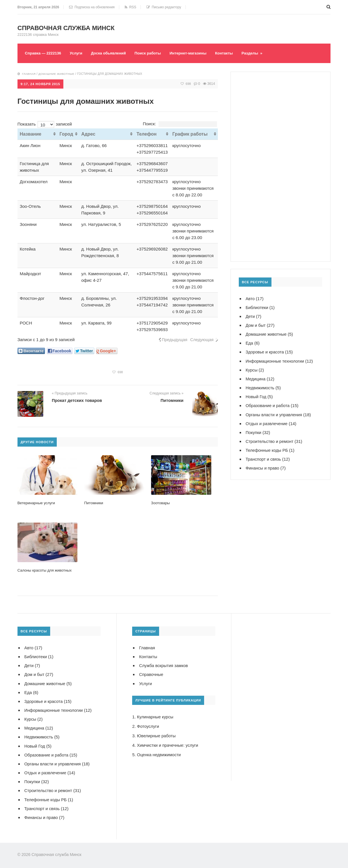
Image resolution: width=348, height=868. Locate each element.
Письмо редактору (164, 7)
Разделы (263, 53)
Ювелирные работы (157, 735)
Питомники (172, 400)
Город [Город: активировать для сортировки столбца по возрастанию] (67, 133)
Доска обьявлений (113, 53)
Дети (250, 316)
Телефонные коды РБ (267, 449)
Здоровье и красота (265, 352)
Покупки (254, 432)
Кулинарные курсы (156, 716)
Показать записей (45, 123)
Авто (250, 298)
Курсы (252, 369)
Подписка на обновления (92, 7)
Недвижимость (260, 387)
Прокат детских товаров (78, 400)
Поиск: (180, 123)
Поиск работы (154, 53)
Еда (250, 343)
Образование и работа (268, 405)
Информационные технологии (276, 360)
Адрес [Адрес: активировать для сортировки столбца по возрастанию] (88, 133)
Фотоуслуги (148, 725)
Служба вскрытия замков (164, 665)
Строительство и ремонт (270, 440)
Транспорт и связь (264, 458)
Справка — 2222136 (44, 53)
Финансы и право (263, 467)
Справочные (151, 674)
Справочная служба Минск (69, 28)
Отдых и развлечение (267, 423)
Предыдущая (173, 339)
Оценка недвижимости (160, 754)
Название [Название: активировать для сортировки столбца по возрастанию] (31, 133)
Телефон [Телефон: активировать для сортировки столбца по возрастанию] (146, 133)
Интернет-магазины (196, 53)
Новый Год (256, 396)
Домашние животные (58, 74)
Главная (29, 74)
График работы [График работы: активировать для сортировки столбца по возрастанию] (190, 133)
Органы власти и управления (275, 414)
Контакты (234, 53)
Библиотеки (257, 307)
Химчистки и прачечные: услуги (169, 744)
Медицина (256, 378)
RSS (130, 7)
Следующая (202, 339)
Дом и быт (256, 325)
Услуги (79, 53)
